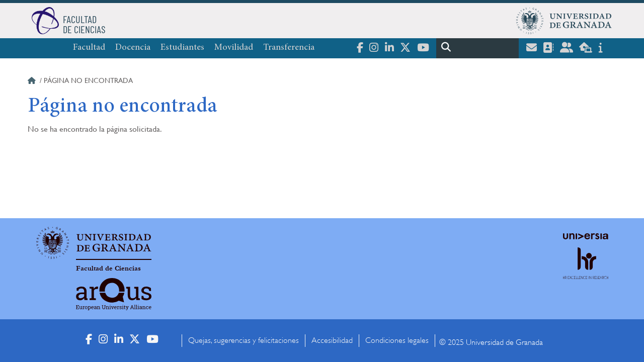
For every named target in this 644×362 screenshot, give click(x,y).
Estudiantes (182, 48)
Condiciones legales (397, 340)
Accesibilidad (332, 340)
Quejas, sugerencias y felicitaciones (244, 340)
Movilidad (234, 48)
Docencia (133, 48)
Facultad (89, 48)
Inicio (33, 82)
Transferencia (289, 48)
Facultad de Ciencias (108, 268)
